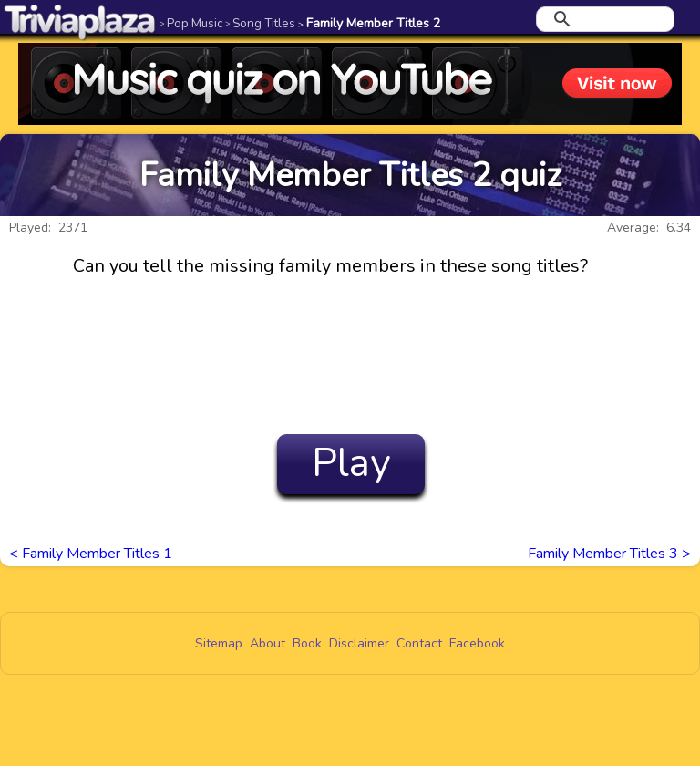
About (268, 643)
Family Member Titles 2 (369, 23)
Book (307, 643)
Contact (419, 643)
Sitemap (219, 643)
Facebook (477, 643)
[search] (602, 19)
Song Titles (260, 23)
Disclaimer (359, 643)
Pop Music (191, 23)
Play (351, 463)
